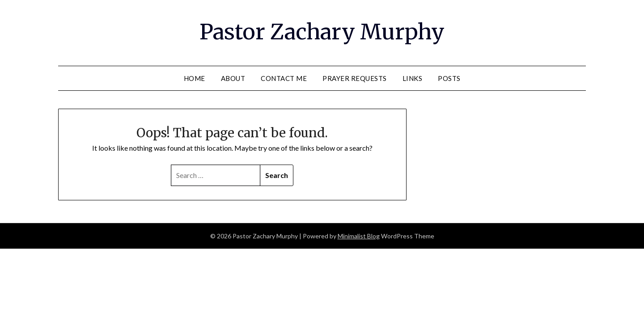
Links (413, 78)
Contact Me (284, 78)
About (233, 78)
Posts (449, 78)
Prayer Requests (355, 78)
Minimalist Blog (359, 236)
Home (195, 78)
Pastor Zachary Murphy (322, 32)
